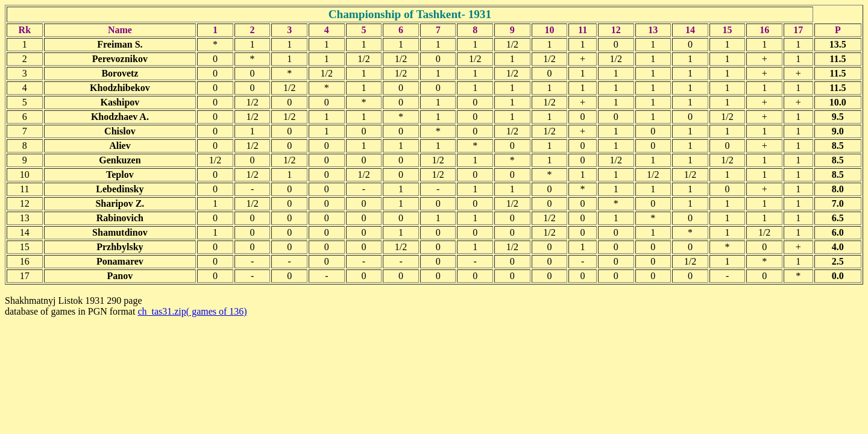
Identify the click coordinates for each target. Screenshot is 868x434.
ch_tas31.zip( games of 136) (192, 311)
